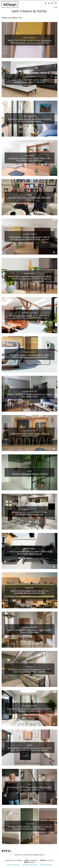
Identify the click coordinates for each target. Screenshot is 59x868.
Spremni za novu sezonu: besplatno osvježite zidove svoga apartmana (29, 120)
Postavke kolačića (46, 865)
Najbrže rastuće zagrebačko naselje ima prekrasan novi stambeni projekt (29, 592)
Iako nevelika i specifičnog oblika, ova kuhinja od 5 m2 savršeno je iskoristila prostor (29, 749)
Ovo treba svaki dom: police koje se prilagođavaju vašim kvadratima (29, 81)
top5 (29, 785)
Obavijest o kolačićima (30, 865)
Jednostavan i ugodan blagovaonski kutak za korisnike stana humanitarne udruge (29, 277)
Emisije (29, 195)
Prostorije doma (30, 116)
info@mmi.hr (33, 860)
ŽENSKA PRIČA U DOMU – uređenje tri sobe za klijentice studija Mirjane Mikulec (30, 828)
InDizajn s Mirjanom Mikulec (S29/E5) (30, 474)
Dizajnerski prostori (30, 234)
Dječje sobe (30, 824)
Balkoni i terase (30, 549)
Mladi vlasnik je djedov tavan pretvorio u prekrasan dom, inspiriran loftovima (29, 317)
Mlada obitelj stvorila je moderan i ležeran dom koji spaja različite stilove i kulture (30, 238)
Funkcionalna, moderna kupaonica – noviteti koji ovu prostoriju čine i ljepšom (30, 670)
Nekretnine (29, 588)
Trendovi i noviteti (29, 38)
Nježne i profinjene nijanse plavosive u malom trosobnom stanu (30, 395)
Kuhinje (29, 745)
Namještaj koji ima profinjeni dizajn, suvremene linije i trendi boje (29, 513)
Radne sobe (30, 156)
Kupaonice (30, 667)
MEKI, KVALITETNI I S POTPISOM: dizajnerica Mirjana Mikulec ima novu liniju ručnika (30, 42)
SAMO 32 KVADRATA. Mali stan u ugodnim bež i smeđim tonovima (30, 631)
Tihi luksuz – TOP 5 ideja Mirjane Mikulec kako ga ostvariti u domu (29, 788)
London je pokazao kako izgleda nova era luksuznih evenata (30, 435)
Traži (56, 7)
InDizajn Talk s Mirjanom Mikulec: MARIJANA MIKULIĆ (29, 199)
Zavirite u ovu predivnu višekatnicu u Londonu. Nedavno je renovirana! (30, 710)
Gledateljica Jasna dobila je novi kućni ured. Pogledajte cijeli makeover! (29, 160)
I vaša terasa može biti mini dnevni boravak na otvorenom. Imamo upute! (30, 553)
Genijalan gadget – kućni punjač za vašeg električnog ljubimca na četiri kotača (29, 356)
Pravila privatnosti (14, 865)
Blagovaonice (30, 273)
